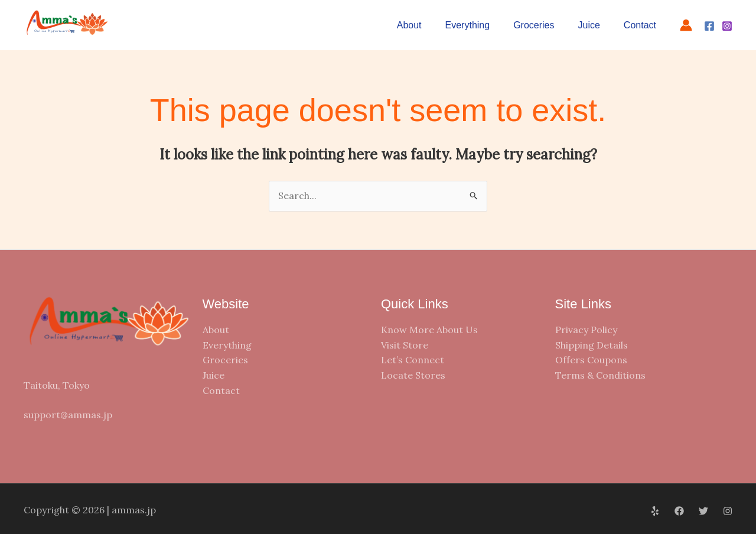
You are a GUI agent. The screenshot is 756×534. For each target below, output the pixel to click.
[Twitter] (703, 511)
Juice (589, 25)
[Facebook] (709, 26)
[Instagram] (727, 26)
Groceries (534, 25)
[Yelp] (655, 511)
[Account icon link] (686, 25)
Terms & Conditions (600, 375)
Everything (468, 25)
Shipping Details (592, 345)
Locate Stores (413, 375)
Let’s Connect (413, 360)
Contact (640, 25)
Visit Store (405, 345)
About (409, 25)
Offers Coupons (591, 360)
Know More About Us (429, 330)
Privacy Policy (586, 330)
